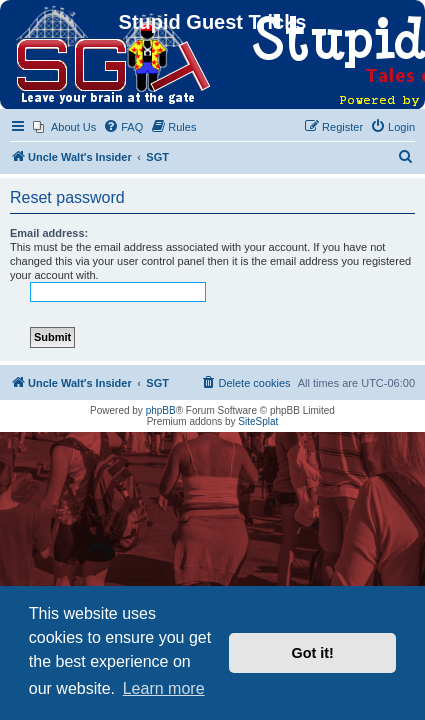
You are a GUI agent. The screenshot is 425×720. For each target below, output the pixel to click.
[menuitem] (64, 127)
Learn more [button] (164, 688)
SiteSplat (258, 421)
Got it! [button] (313, 653)
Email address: (49, 233)
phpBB (161, 410)
